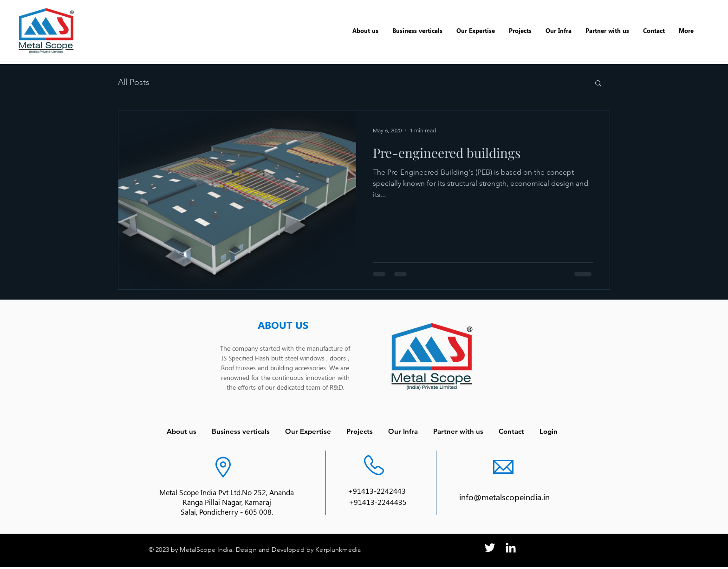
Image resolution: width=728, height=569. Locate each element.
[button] (598, 84)
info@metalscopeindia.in (504, 497)
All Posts (134, 82)
